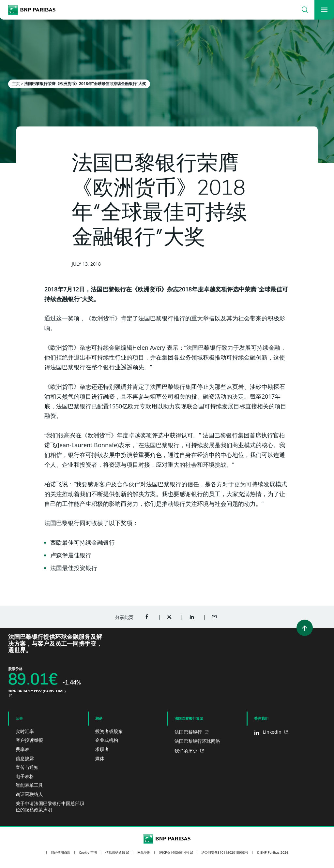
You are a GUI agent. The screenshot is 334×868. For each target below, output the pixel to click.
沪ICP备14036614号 (174, 852)
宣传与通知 (27, 767)
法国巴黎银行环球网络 (197, 741)
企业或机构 (107, 740)
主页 (16, 84)
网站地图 (144, 852)
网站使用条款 (61, 852)
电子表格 (25, 776)
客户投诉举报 (29, 740)
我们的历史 (187, 751)
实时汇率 (25, 731)
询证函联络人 (29, 794)
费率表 (23, 749)
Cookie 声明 (88, 852)
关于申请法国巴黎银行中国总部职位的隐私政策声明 (50, 807)
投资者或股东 (109, 731)
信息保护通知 (115, 852)
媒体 (100, 758)
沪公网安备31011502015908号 (225, 852)
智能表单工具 (29, 785)
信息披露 (25, 758)
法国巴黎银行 (189, 732)
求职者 (102, 749)
